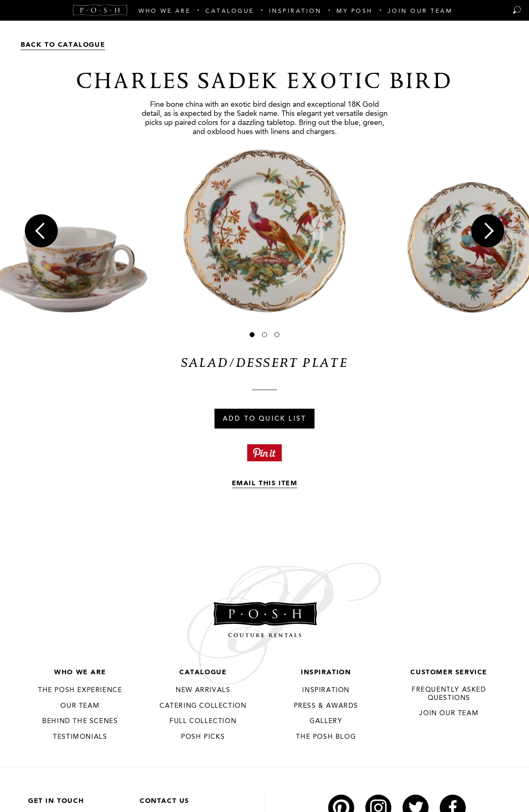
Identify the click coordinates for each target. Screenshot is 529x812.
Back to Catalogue (63, 45)
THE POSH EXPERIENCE (80, 690)
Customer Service (449, 673)
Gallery (326, 721)
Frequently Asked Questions (449, 694)
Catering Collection (203, 706)
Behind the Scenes (80, 721)
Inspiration (326, 673)
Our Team (80, 706)
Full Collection (203, 721)
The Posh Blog (326, 737)
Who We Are (80, 673)
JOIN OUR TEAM (449, 714)
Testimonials (80, 737)
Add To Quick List (264, 419)
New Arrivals (203, 690)
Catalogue (203, 673)
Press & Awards (326, 706)
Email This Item (265, 484)
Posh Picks (203, 737)
